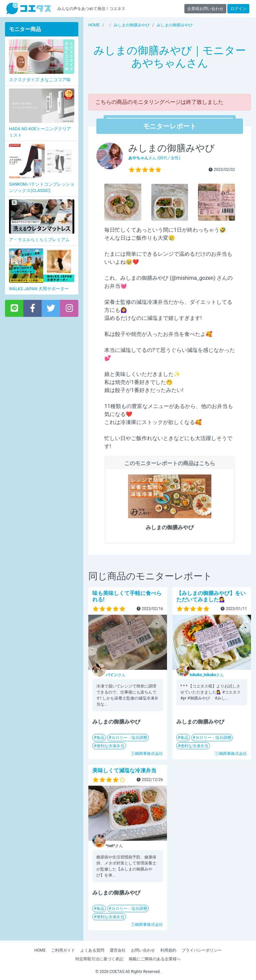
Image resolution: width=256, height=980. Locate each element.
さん (116, 675)
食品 (100, 738)
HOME (40, 950)
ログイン (238, 9)
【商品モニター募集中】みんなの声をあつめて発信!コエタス (29, 9)
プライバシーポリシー (202, 950)
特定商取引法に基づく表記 (99, 959)
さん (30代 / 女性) (154, 158)
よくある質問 (92, 950)
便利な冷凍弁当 (110, 746)
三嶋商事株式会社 (147, 754)
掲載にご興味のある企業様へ (155, 959)
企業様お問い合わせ (205, 9)
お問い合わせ (143, 950)
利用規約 (168, 950)
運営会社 (118, 950)
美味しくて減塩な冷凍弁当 (124, 770)
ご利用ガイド (63, 950)
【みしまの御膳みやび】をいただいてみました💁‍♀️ (211, 596)
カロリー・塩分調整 (129, 738)
